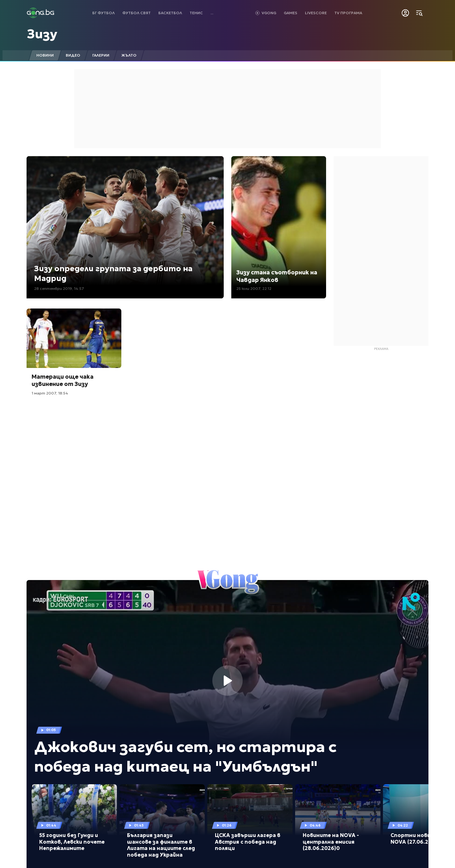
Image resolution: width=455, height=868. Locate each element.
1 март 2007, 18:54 (50, 393)
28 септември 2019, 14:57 (59, 288)
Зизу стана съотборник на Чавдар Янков (277, 276)
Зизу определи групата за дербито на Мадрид (113, 274)
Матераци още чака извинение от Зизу (63, 380)
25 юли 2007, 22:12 (254, 288)
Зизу (42, 34)
